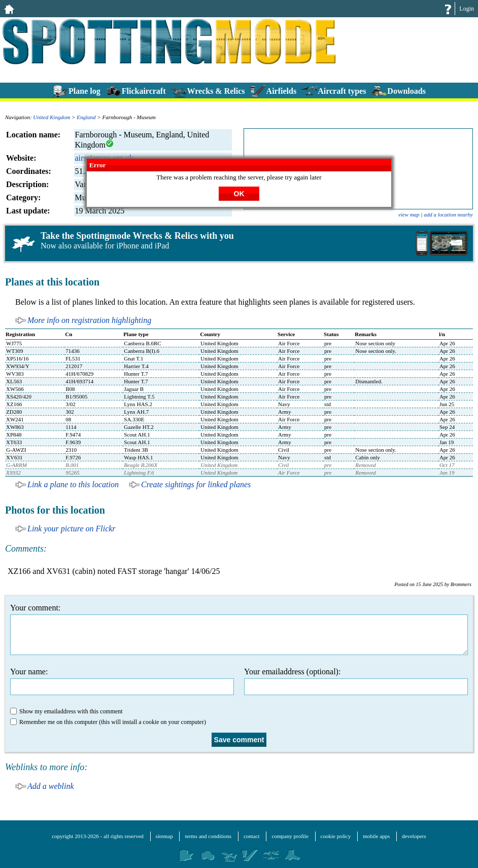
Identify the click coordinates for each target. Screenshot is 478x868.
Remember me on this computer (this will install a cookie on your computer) (108, 722)
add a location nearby (448, 214)
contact (252, 836)
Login (467, 9)
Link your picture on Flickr (72, 529)
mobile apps (376, 836)
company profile (290, 836)
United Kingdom (52, 117)
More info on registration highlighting (89, 320)
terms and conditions (208, 836)
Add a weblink (51, 786)
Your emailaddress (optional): (356, 681)
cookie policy (336, 836)
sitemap (164, 836)
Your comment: (239, 629)
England (86, 117)
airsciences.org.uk (104, 158)
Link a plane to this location (73, 484)
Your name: (122, 681)
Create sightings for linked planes (196, 484)
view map (409, 214)
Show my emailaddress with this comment (66, 711)
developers (414, 836)
